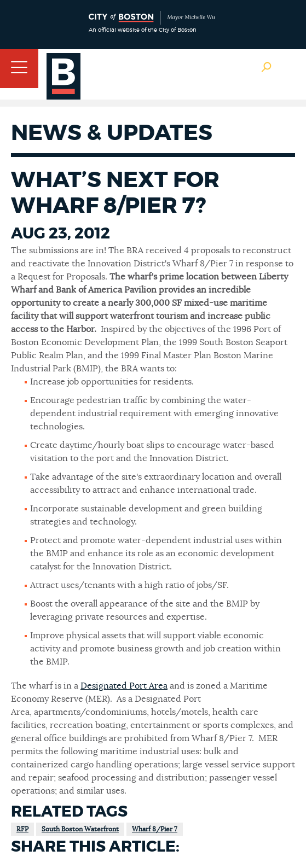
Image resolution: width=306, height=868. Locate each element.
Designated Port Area (124, 686)
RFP (22, 829)
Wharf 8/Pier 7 (155, 829)
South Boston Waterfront (80, 829)
